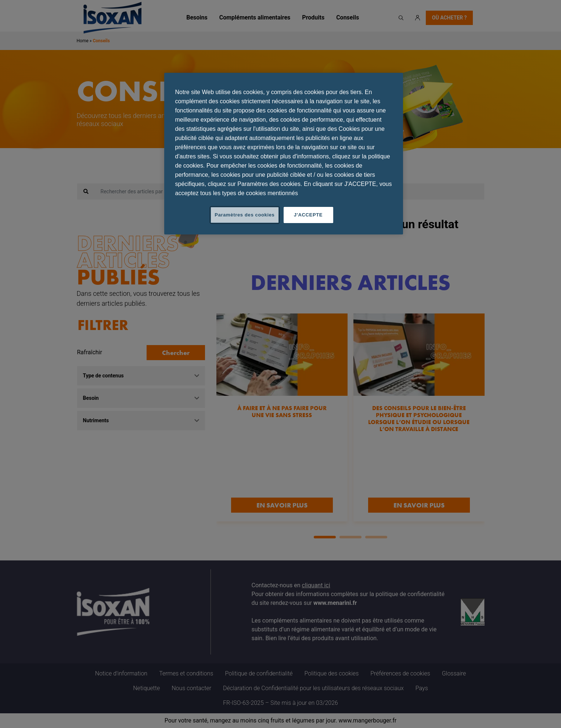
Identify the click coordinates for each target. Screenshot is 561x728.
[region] (284, 154)
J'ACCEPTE (308, 215)
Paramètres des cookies (244, 215)
